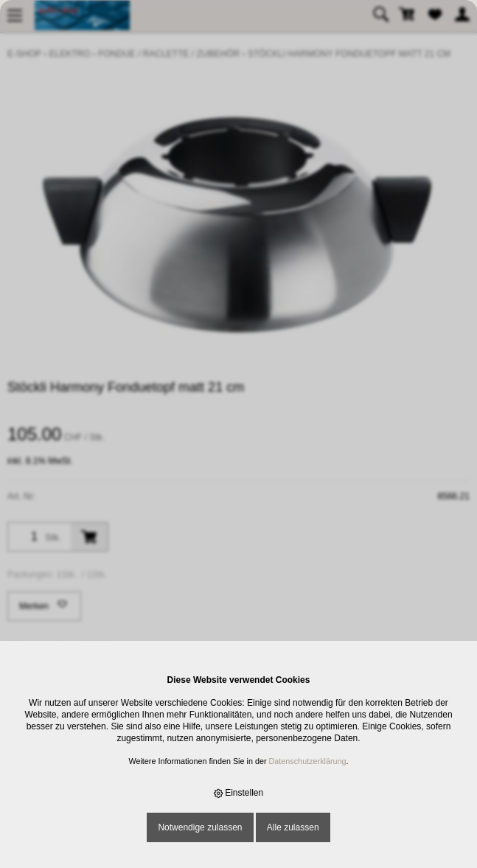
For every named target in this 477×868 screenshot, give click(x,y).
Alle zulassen (293, 827)
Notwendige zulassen (200, 827)
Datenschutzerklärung (308, 761)
